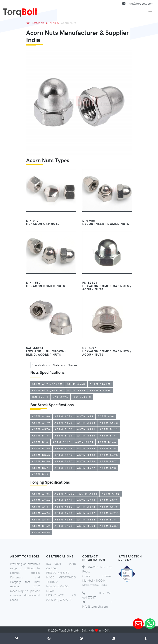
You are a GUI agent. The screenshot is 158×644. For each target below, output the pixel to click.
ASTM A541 (41, 507)
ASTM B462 (41, 526)
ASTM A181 (88, 494)
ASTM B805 (64, 468)
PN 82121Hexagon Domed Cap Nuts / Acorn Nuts (107, 286)
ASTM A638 (109, 507)
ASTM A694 (41, 513)
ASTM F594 (76, 390)
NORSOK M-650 (57, 586)
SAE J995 (61, 397)
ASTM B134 (41, 436)
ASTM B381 (109, 519)
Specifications (41, 365)
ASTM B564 (86, 526)
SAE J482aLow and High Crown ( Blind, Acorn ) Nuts (46, 351)
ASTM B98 (108, 468)
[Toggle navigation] (150, 13)
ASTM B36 (108, 448)
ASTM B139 (64, 436)
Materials (59, 365)
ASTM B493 (64, 526)
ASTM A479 (41, 423)
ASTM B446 (41, 461)
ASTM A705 (64, 513)
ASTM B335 (64, 448)
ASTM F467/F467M (48, 390)
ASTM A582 (64, 507)
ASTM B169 (41, 448)
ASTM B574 (41, 468)
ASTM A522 (109, 500)
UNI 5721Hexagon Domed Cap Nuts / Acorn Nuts (107, 351)
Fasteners (41, 23)
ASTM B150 (86, 436)
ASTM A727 (109, 513)
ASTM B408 (86, 455)
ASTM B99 (40, 474)
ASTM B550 (86, 461)
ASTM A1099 (65, 494)
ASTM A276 (64, 416)
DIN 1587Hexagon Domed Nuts (46, 284)
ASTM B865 (41, 532)
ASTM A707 (86, 513)
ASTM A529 (64, 423)
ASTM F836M (101, 390)
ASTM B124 (86, 519)
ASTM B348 (86, 448)
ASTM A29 (85, 416)
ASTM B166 (107, 442)
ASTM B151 (109, 436)
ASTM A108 (41, 416)
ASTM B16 (40, 442)
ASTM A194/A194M (48, 384)
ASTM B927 (86, 468)
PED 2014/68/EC (58, 572)
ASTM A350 (86, 500)
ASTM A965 (64, 519)
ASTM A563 (76, 384)
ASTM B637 (109, 526)
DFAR (50, 591)
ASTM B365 (41, 455)
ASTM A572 (109, 423)
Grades (72, 365)
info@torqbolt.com (141, 3)
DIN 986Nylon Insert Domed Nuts (106, 222)
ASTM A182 (111, 494)
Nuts (55, 23)
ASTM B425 (109, 455)
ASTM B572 (109, 461)
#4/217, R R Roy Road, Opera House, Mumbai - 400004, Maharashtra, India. (97, 576)
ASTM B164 (85, 442)
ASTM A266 (41, 500)
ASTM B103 (64, 429)
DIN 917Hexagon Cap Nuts (43, 222)
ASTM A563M (100, 384)
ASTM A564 (86, 423)
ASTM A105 (41, 494)
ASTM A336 (64, 500)
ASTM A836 (41, 519)
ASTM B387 (64, 455)
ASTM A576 (41, 429)
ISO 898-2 (40, 397)
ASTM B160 (62, 442)
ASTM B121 (86, 429)
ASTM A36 (106, 416)
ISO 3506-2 (82, 397)
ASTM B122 (109, 429)
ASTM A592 (86, 507)
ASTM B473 (64, 461)
